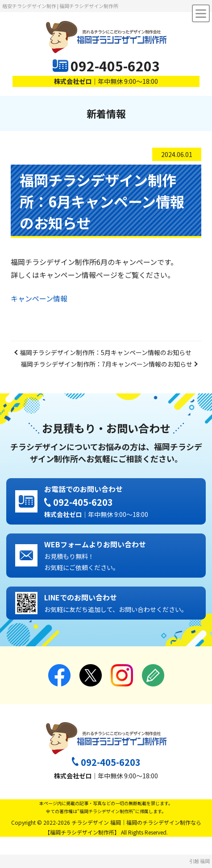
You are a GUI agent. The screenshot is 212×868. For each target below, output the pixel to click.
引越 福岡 (200, 861)
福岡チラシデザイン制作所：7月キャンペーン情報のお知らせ (106, 364)
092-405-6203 (115, 66)
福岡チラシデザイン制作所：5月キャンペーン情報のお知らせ (106, 352)
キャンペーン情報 (39, 298)
